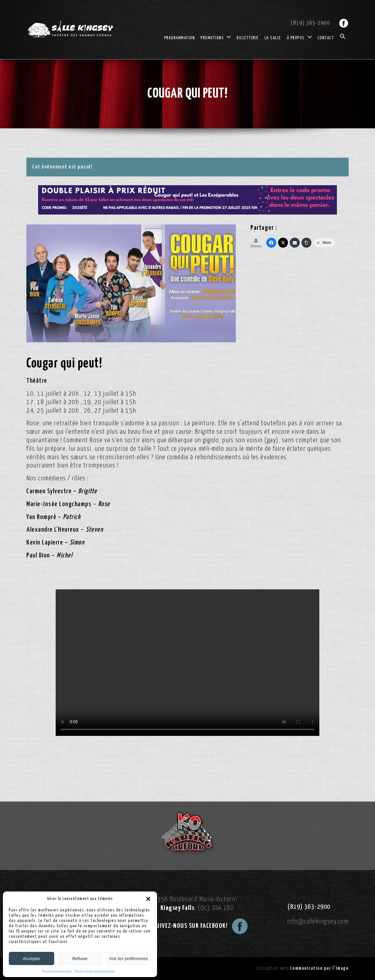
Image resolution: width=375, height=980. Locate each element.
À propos (299, 38)
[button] (148, 899)
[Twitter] (283, 243)
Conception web (302, 968)
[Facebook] (271, 243)
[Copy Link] (306, 243)
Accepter (31, 958)
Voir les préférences (128, 958)
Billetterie (248, 38)
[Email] (295, 243)
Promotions (216, 38)
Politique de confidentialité (95, 970)
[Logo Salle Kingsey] (70, 29)
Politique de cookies (57, 970)
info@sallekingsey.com (318, 922)
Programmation (180, 38)
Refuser (80, 958)
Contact (326, 38)
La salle (273, 38)
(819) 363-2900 (310, 23)
